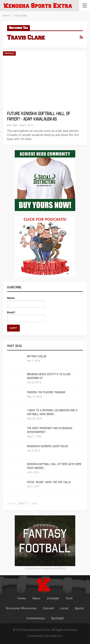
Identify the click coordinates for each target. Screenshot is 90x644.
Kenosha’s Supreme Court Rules (48, 446)
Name (26, 302)
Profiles (9, 53)
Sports (79, 608)
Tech (69, 598)
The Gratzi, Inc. (53, 636)
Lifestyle (53, 598)
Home (22, 598)
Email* (26, 316)
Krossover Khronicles (21, 608)
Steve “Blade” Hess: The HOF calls (49, 482)
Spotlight (57, 618)
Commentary (36, 618)
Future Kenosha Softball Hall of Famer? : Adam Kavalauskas (39, 116)
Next (23, 504)
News (36, 598)
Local (64, 608)
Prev (12, 504)
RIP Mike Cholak (37, 356)
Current (48, 608)
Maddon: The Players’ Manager (46, 392)
